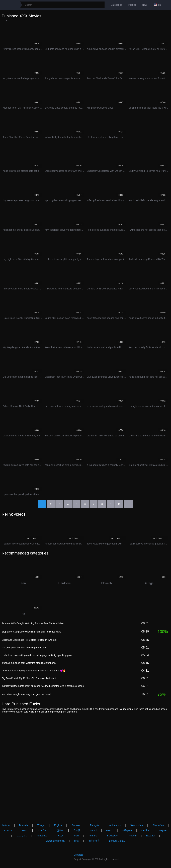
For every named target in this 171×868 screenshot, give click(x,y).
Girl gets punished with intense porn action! (24, 648)
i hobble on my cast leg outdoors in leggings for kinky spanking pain (37, 655)
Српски (8, 830)
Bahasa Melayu (117, 841)
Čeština (145, 830)
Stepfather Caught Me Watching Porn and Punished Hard (31, 632)
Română (93, 836)
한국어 (60, 830)
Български (112, 836)
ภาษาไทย (42, 830)
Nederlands (115, 825)
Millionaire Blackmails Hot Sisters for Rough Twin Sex (29, 640)
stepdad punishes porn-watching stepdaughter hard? (29, 663)
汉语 (76, 841)
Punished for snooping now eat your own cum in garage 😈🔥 (34, 671)
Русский (132, 836)
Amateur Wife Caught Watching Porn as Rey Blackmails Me (33, 623)
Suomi (93, 830)
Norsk (25, 830)
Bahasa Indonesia (55, 841)
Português (42, 836)
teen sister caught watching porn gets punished (26, 694)
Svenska (76, 825)
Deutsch (23, 825)
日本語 (77, 830)
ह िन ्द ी (94, 841)
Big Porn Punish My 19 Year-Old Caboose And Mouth (29, 678)
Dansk (110, 830)
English (58, 825)
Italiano (6, 825)
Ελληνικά (127, 830)
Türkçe (41, 825)
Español (150, 836)
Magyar (163, 830)
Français (95, 825)
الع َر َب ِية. (22, 836)
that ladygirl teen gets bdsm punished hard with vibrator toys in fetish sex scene (43, 686)
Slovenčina (158, 825)
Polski (76, 836)
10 (119, 504)
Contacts (78, 855)
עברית (60, 836)
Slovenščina (137, 825)
